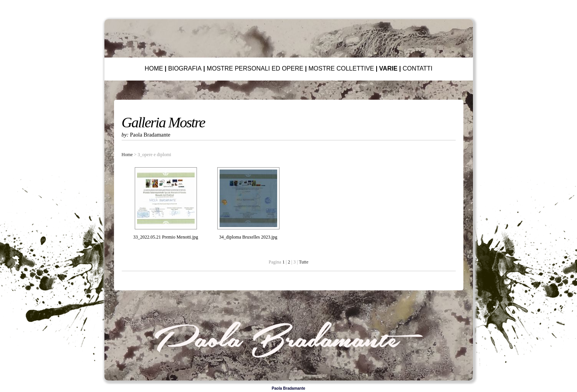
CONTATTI (418, 68)
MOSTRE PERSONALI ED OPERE (255, 68)
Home (127, 155)
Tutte (303, 262)
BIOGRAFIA (185, 68)
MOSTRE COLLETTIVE (341, 68)
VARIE (389, 68)
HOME (154, 68)
